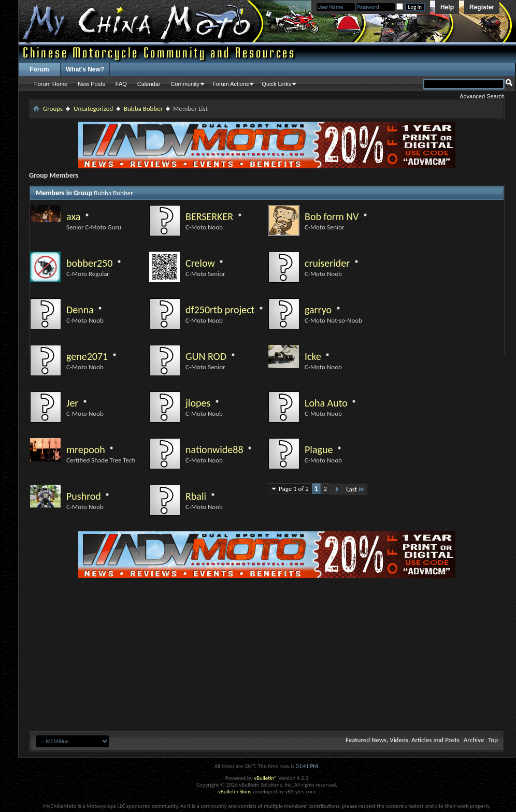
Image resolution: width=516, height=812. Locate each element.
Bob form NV (332, 216)
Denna (80, 310)
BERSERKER (209, 216)
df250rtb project (220, 310)
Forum (39, 69)
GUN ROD (206, 356)
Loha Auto (326, 403)
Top (493, 740)
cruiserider (327, 263)
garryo (318, 310)
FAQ (121, 84)
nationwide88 (214, 450)
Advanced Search (482, 96)
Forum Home (51, 84)
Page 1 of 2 (294, 489)
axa (73, 216)
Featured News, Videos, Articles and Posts (403, 740)
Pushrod (84, 496)
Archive (474, 740)
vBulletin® (266, 778)
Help (447, 7)
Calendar (149, 84)
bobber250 (89, 263)
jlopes (198, 403)
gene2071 (87, 356)
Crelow (200, 263)
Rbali (196, 496)
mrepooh (86, 450)
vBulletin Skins (235, 792)
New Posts (91, 84)
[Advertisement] (267, 650)
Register (482, 7)
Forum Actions (231, 84)
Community (185, 84)
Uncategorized (93, 108)
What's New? (85, 69)
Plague (319, 450)
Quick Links (276, 84)
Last (355, 489)
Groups (53, 108)
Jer (72, 403)
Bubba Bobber (143, 108)
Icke (313, 356)
